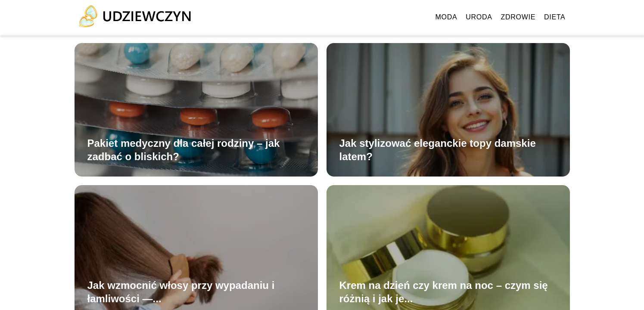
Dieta (555, 17)
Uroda (479, 17)
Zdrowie (518, 17)
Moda (446, 17)
